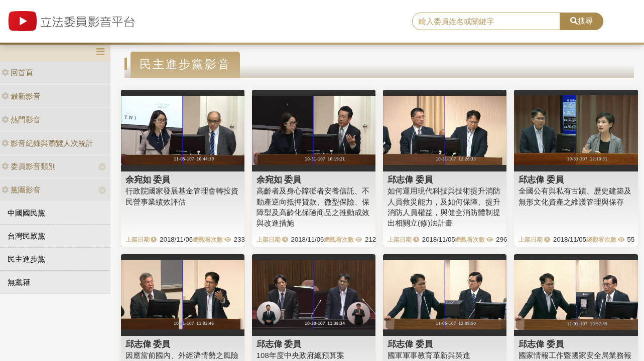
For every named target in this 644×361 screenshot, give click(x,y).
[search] (486, 22)
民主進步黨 (26, 259)
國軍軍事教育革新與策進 (429, 355)
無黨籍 (19, 282)
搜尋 (582, 21)
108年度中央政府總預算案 (300, 355)
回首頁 (17, 72)
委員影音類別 (29, 166)
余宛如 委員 (148, 179)
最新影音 (21, 96)
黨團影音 (21, 190)
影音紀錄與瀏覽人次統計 (47, 143)
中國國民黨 (26, 213)
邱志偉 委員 (410, 179)
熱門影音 (21, 120)
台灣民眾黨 (26, 236)
